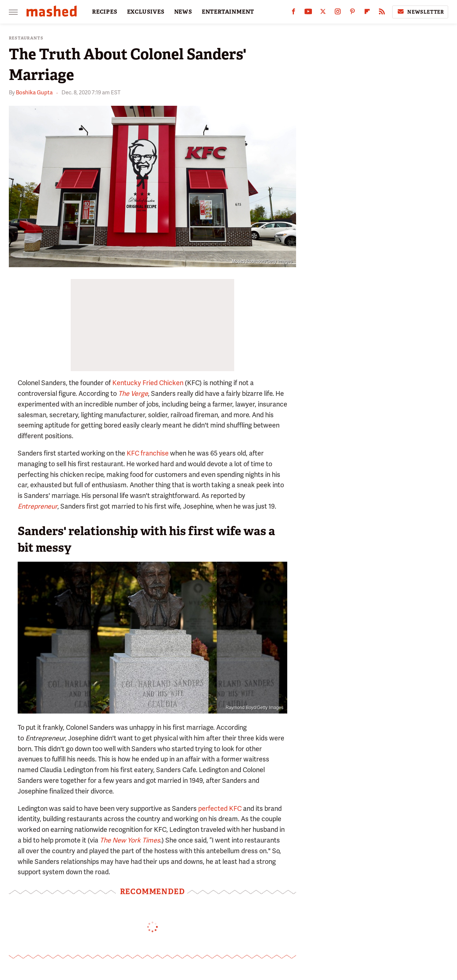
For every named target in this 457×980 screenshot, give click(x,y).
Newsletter (420, 12)
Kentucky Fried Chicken (148, 383)
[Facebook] (293, 13)
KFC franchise (148, 453)
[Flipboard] (367, 13)
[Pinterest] (352, 13)
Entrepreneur (38, 506)
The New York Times (130, 840)
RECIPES (105, 12)
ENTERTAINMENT (228, 12)
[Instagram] (338, 13)
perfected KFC (220, 808)
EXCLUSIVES (146, 12)
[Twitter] (323, 13)
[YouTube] (308, 13)
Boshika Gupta (34, 93)
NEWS (183, 12)
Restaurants (26, 38)
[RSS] (382, 13)
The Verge (133, 393)
